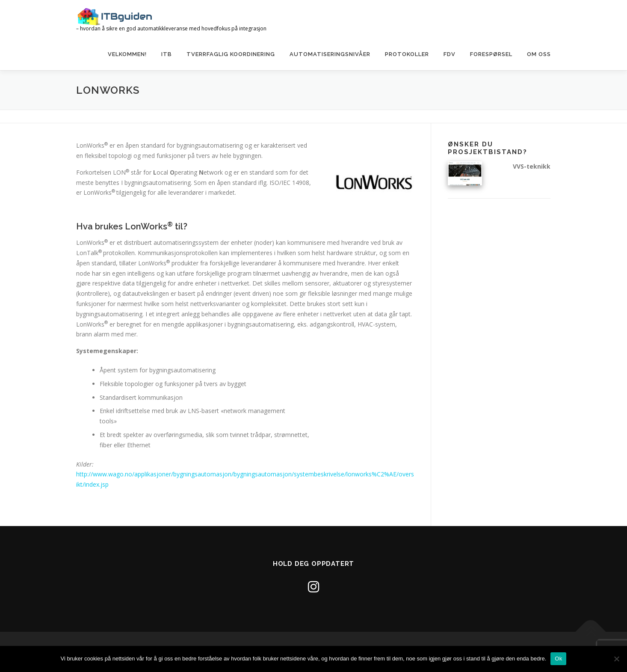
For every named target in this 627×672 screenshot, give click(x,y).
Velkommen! (127, 54)
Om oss (539, 54)
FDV (450, 54)
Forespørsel (491, 54)
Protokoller (407, 54)
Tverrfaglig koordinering (231, 54)
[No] (616, 659)
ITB (167, 54)
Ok (558, 659)
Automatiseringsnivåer (330, 54)
